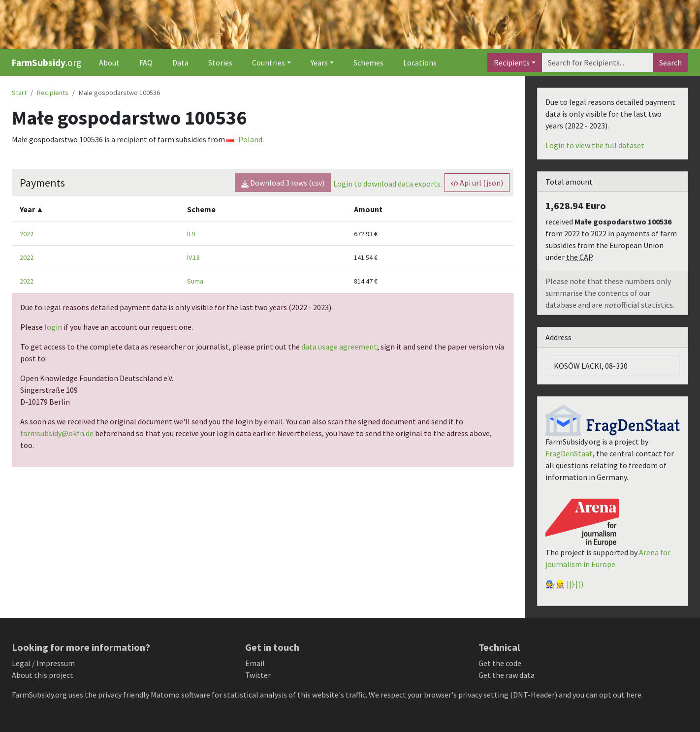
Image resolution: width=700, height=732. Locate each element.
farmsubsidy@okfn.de (57, 433)
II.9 (191, 234)
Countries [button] (269, 63)
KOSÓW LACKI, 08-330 (591, 366)
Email (255, 663)
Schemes (368, 63)
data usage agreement (339, 347)
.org (47, 63)
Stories (220, 63)
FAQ (146, 63)
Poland (244, 139)
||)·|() (575, 584)
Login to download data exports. (388, 184)
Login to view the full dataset (595, 145)
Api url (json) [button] (477, 183)
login (53, 327)
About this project (43, 675)
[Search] (597, 63)
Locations (420, 63)
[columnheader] (95, 209)
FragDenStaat (569, 453)
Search (670, 63)
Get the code (500, 663)
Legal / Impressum (43, 663)
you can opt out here (607, 695)
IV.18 (193, 257)
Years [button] (319, 63)
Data (180, 63)
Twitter (258, 675)
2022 (27, 234)
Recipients (512, 63)
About (109, 63)
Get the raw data (507, 675)
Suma (195, 281)
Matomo (165, 695)
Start (19, 93)
